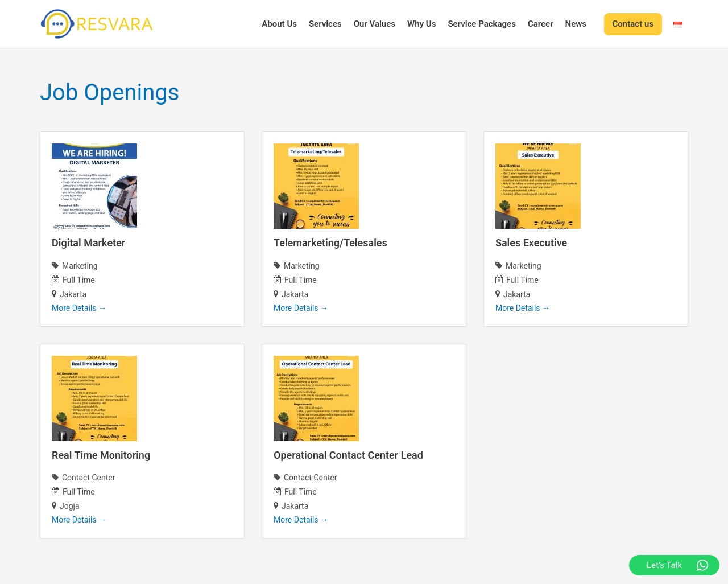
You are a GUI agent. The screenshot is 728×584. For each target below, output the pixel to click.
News (576, 24)
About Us (279, 24)
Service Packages (482, 24)
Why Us (421, 24)
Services (325, 24)
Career (541, 24)
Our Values (375, 24)
